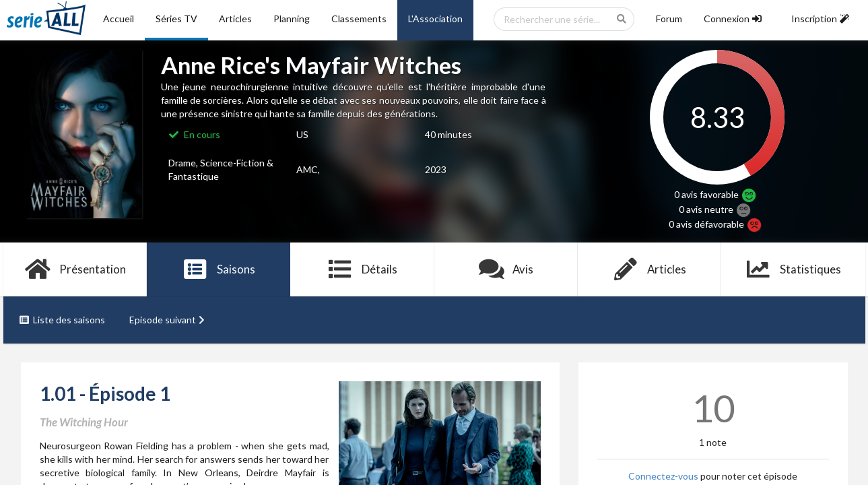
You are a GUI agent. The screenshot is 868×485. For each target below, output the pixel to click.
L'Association (435, 19)
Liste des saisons (62, 320)
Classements (359, 19)
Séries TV (176, 19)
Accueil (119, 19)
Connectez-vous (663, 476)
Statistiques (793, 269)
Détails (363, 269)
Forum (669, 19)
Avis (506, 269)
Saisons (219, 269)
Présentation (75, 269)
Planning (292, 19)
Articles (235, 19)
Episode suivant (168, 320)
